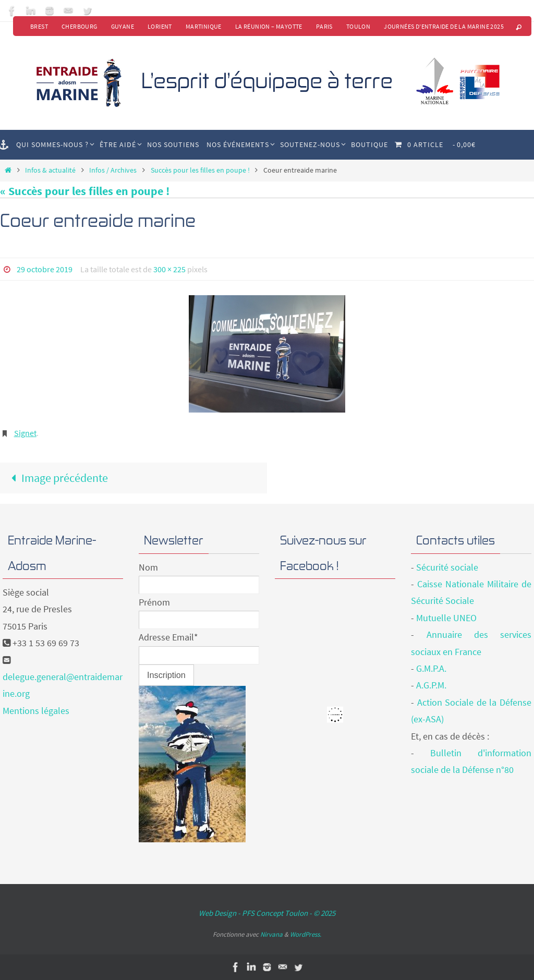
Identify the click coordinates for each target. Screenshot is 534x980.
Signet (25, 433)
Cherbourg (80, 26)
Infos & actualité (50, 170)
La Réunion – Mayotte (269, 26)
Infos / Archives (113, 170)
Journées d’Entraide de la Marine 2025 (444, 26)
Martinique (204, 26)
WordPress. (306, 934)
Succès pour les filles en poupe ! (200, 170)
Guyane (123, 26)
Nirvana (271, 934)
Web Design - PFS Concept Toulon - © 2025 (267, 913)
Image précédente (57, 478)
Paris (324, 26)
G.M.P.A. (431, 668)
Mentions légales (36, 711)
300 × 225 (169, 269)
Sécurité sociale (447, 567)
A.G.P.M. (431, 685)
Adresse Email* (168, 637)
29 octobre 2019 (45, 269)
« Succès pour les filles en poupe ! (85, 191)
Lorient (160, 26)
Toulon (358, 26)
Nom (148, 567)
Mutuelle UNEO (446, 618)
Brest (39, 26)
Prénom (154, 602)
